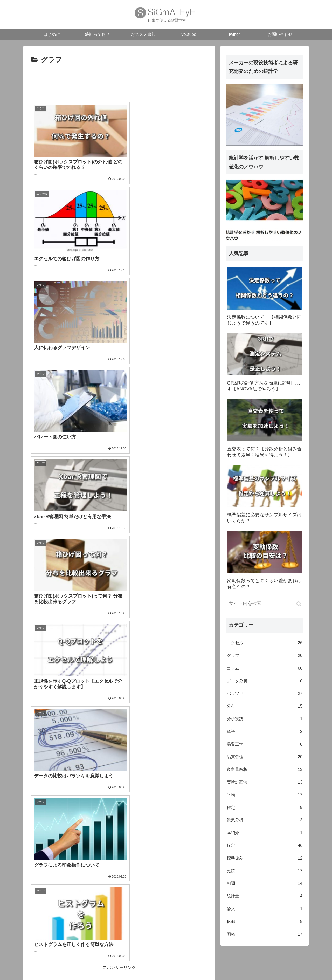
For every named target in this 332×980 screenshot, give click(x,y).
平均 (265, 796)
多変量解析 (265, 771)
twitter (272, 966)
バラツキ (265, 695)
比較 (265, 872)
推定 (265, 809)
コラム (265, 669)
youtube (255, 966)
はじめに (181, 966)
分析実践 (265, 720)
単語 (265, 733)
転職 (265, 923)
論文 (265, 910)
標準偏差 (265, 859)
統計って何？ (205, 966)
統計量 (265, 897)
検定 (265, 847)
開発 (265, 935)
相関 (265, 885)
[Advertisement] (119, 82)
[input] (265, 604)
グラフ (265, 657)
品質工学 (265, 745)
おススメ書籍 (232, 966)
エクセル (265, 644)
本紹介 (265, 834)
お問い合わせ (293, 966)
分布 (265, 707)
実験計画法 (265, 783)
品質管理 (265, 758)
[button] (299, 605)
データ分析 (265, 682)
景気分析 (265, 821)
